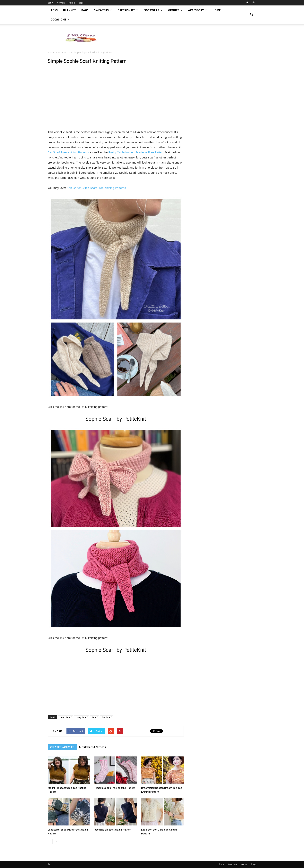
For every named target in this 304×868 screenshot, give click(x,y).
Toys (54, 10)
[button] (252, 15)
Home (72, 3)
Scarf (95, 717)
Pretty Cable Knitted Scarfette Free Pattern (136, 152)
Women (61, 3)
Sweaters (103, 10)
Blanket (69, 10)
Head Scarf (66, 717)
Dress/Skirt (128, 10)
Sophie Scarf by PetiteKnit (116, 419)
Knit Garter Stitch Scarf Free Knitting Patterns (96, 188)
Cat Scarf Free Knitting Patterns (68, 152)
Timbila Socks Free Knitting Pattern (115, 788)
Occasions (60, 19)
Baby (50, 3)
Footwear (153, 10)
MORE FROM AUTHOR (93, 747)
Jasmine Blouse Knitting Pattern (113, 830)
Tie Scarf (107, 717)
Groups (175, 10)
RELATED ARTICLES (62, 747)
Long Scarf (82, 717)
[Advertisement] (185, 38)
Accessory (197, 10)
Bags (81, 3)
